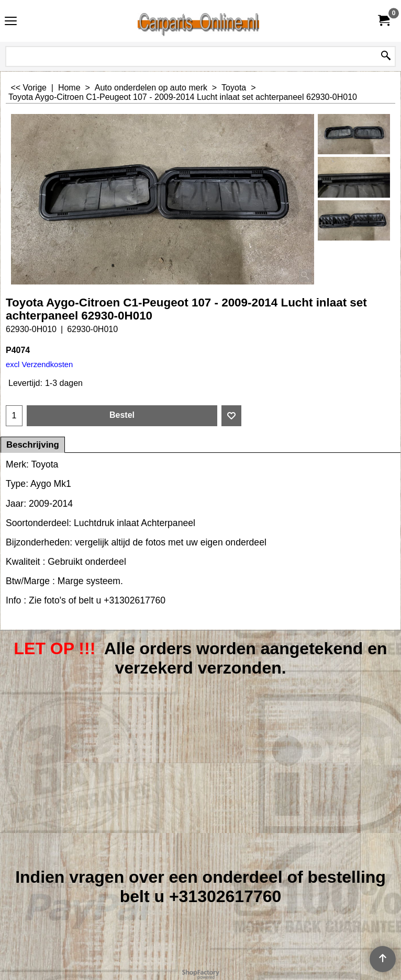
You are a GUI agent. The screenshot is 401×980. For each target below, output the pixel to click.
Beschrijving (33, 445)
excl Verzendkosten (39, 364)
